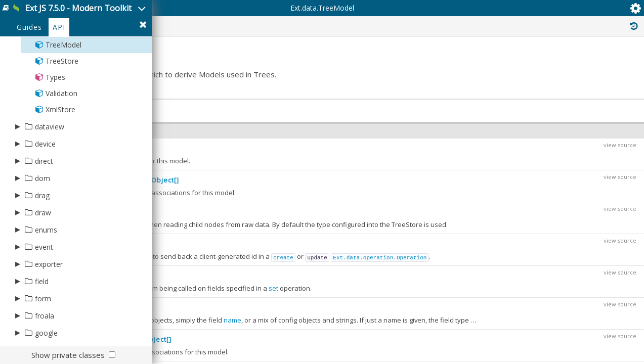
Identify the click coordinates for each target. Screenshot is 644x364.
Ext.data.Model (576, 194)
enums (46, 273)
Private (496, 65)
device (45, 187)
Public (393, 65)
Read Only (603, 65)
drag (42, 239)
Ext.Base (563, 183)
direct (44, 204)
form (43, 342)
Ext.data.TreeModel (235, 65)
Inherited (547, 65)
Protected (443, 65)
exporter (49, 308)
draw (43, 256)
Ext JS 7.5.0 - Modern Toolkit (115, 14)
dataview (50, 170)
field (42, 325)
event (44, 290)
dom (42, 222)
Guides (29, 72)
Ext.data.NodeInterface (585, 290)
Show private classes (68, 355)
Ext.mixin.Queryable (580, 234)
